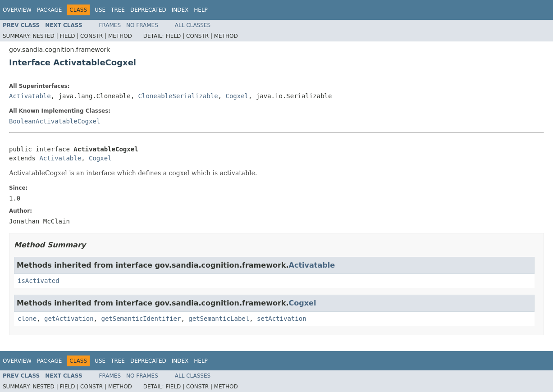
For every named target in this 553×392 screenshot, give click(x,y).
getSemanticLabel (219, 319)
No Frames (142, 25)
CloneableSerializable (178, 96)
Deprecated (148, 10)
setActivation (282, 319)
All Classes (193, 25)
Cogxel (237, 96)
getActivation (69, 319)
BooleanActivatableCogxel (55, 121)
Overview (17, 10)
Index (180, 10)
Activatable (30, 96)
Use (100, 10)
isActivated (39, 281)
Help (201, 10)
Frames (110, 25)
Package (49, 10)
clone (27, 319)
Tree (118, 10)
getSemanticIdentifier (141, 319)
